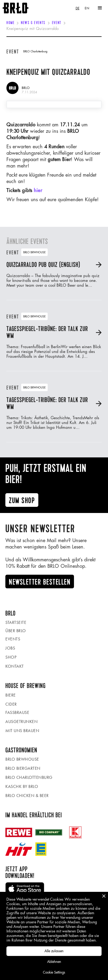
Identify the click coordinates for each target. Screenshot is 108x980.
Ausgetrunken (21, 722)
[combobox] (77, 8)
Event (57, 23)
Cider (11, 704)
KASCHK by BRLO (22, 786)
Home (10, 23)
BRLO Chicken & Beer (27, 796)
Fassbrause (17, 712)
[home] (14, 8)
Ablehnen (54, 962)
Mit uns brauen (22, 731)
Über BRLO (16, 631)
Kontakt (15, 666)
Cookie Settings (54, 972)
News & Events (33, 23)
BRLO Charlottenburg (29, 777)
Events (13, 639)
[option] (87, 8)
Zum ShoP (22, 501)
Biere (11, 695)
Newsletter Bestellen (40, 582)
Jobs (10, 648)
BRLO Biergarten (23, 768)
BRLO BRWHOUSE (22, 759)
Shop (11, 657)
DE (77, 8)
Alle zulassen (54, 951)
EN (87, 8)
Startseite (16, 622)
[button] (100, 8)
